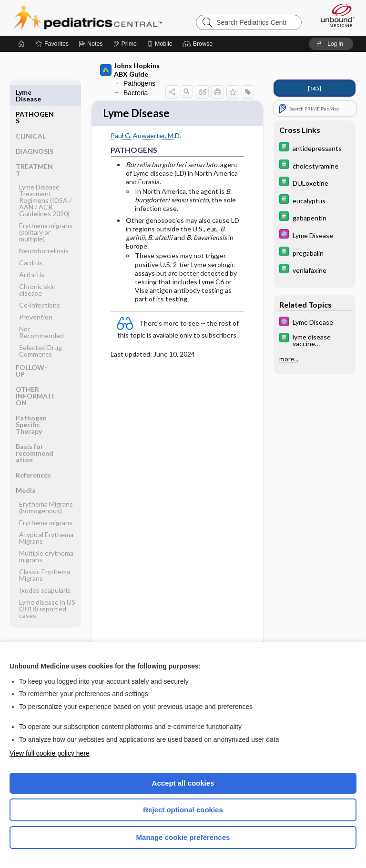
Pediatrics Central (88, 18)
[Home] (21, 44)
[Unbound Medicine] (335, 15)
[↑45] (315, 88)
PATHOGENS (35, 95)
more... (289, 359)
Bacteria (136, 93)
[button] (199, 44)
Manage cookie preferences (183, 837)
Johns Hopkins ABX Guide (130, 70)
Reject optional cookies (183, 810)
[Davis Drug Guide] (315, 148)
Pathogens (139, 83)
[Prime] (125, 44)
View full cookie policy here (50, 753)
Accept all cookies (183, 783)
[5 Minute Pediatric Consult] (315, 235)
